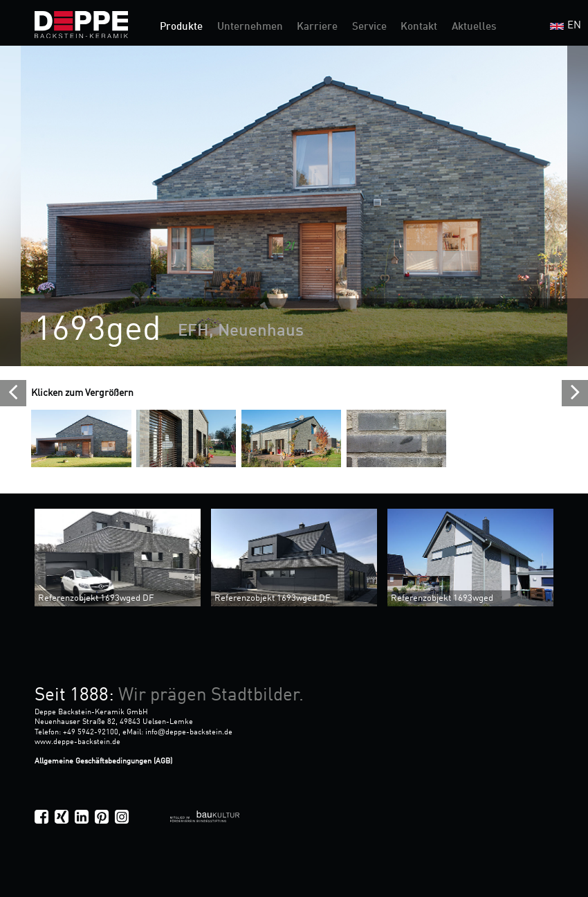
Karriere (317, 27)
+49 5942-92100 (91, 732)
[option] (294, 206)
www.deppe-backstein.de (77, 742)
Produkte (181, 27)
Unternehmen (250, 27)
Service (369, 27)
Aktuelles (474, 27)
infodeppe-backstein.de (189, 732)
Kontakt (419, 27)
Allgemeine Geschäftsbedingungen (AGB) (103, 761)
